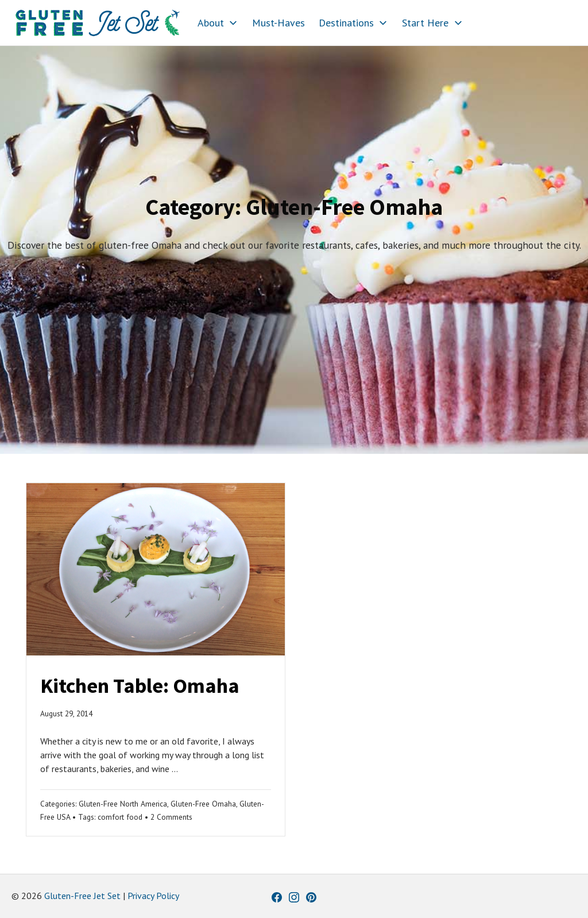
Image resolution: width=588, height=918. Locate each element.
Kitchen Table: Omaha (140, 686)
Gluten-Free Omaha (203, 804)
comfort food (120, 817)
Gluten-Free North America (123, 804)
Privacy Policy (153, 896)
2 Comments (171, 817)
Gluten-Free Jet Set (82, 896)
